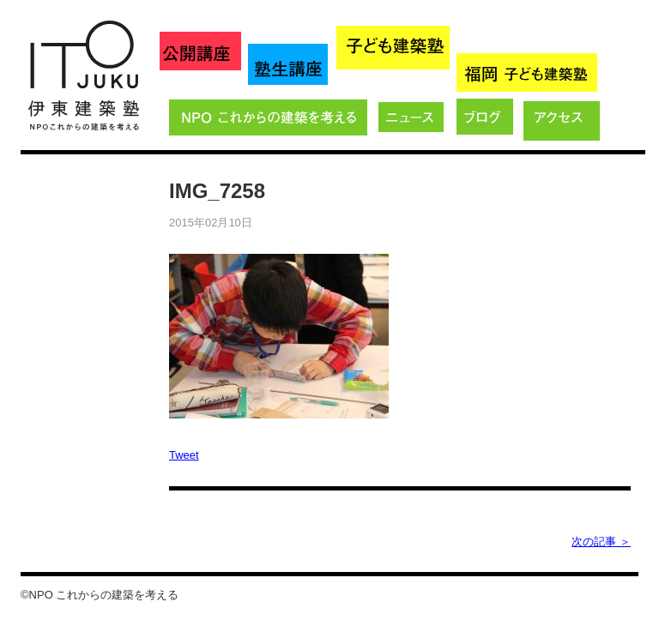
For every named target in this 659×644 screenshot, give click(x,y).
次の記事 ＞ (601, 542)
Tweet (184, 455)
